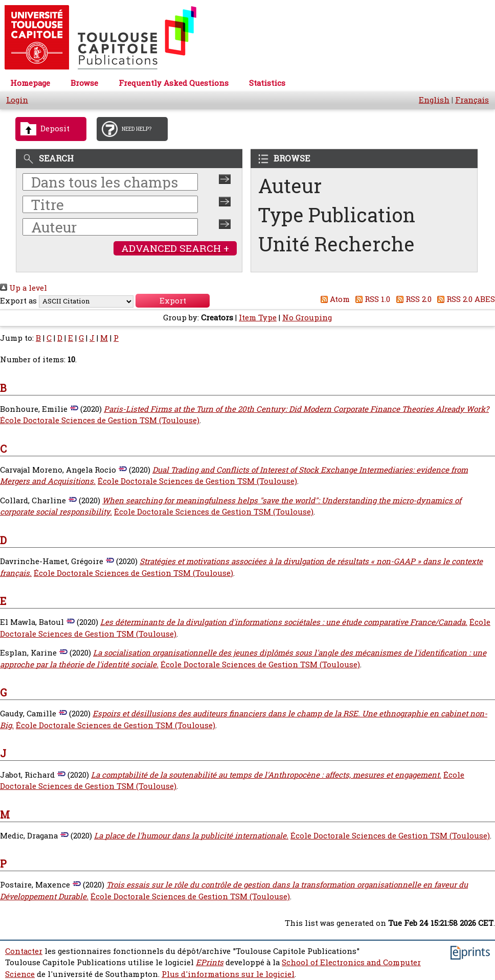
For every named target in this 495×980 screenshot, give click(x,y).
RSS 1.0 (371, 299)
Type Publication (337, 215)
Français (472, 100)
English (434, 100)
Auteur (290, 186)
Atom (333, 299)
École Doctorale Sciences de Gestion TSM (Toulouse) (100, 420)
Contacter (24, 951)
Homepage (30, 83)
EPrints (210, 962)
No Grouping (307, 318)
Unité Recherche (336, 244)
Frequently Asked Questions (174, 83)
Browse (84, 83)
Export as (18, 301)
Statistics (267, 83)
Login (17, 100)
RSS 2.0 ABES (465, 299)
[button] (173, 301)
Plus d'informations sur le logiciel (228, 974)
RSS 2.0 (412, 299)
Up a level (24, 288)
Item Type (258, 318)
